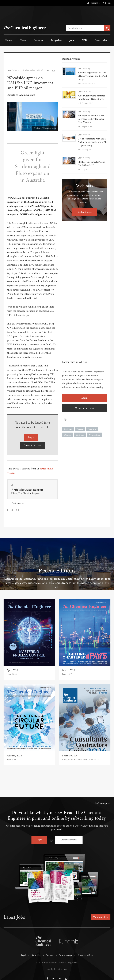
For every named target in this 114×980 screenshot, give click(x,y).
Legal (21, 951)
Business (86, 133)
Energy (80, 427)
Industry (16, 69)
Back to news (18, 501)
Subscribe (94, 3)
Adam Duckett (35, 488)
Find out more (84, 210)
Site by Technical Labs (57, 964)
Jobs (54, 40)
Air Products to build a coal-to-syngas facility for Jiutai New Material (91, 117)
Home (7, 40)
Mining (67, 433)
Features (29, 40)
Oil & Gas (86, 90)
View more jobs (100, 914)
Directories (76, 40)
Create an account (33, 442)
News (17, 40)
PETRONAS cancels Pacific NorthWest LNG (91, 162)
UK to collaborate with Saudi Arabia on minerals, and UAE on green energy (92, 140)
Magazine (43, 40)
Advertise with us (88, 951)
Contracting (94, 433)
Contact (48, 951)
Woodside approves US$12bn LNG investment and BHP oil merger (92, 74)
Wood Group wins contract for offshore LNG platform (92, 96)
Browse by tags (66, 951)
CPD (63, 40)
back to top (101, 801)
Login (107, 3)
